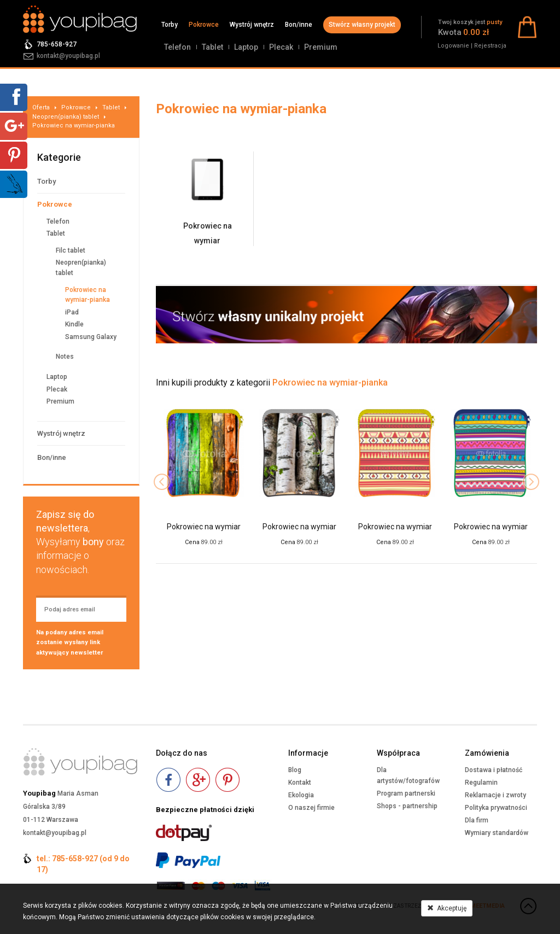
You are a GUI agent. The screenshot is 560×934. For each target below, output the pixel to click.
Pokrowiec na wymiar (204, 527)
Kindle (74, 324)
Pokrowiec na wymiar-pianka (74, 125)
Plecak (281, 47)
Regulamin (481, 783)
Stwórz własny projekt (362, 25)
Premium (321, 47)
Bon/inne (299, 25)
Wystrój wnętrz (252, 25)
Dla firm (477, 820)
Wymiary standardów (497, 833)
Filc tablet (71, 250)
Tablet (212, 47)
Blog (295, 770)
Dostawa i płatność (494, 770)
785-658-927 (57, 44)
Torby (170, 25)
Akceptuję (447, 908)
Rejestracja (490, 46)
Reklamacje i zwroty (495, 795)
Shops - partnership (407, 806)
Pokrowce (204, 25)
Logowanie (453, 46)
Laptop (246, 47)
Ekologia (301, 795)
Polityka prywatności (496, 808)
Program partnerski (406, 793)
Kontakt (300, 783)
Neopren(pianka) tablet (66, 117)
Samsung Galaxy (91, 337)
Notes (65, 357)
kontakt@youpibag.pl (68, 56)
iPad (72, 312)
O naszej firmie (311, 808)
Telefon (177, 47)
